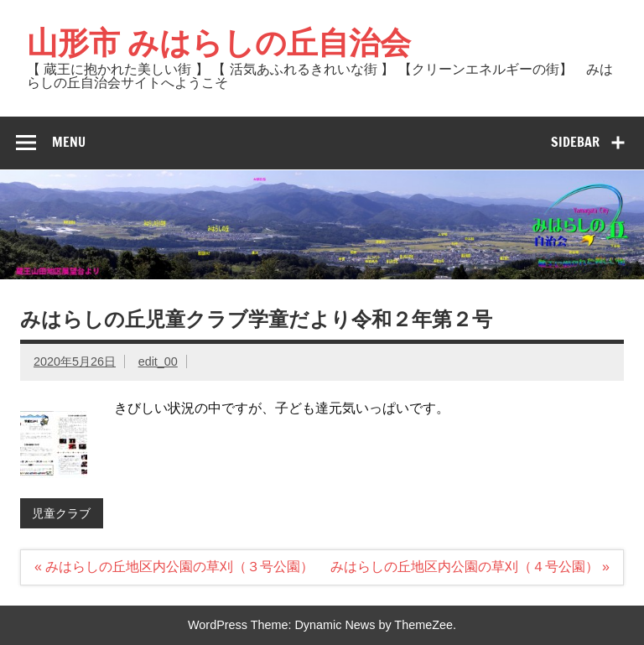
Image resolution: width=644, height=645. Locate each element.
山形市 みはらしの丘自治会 (219, 42)
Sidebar (575, 142)
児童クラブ (61, 513)
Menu (69, 142)
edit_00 (158, 362)
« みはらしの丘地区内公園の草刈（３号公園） (174, 567)
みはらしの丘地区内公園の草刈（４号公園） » (470, 567)
